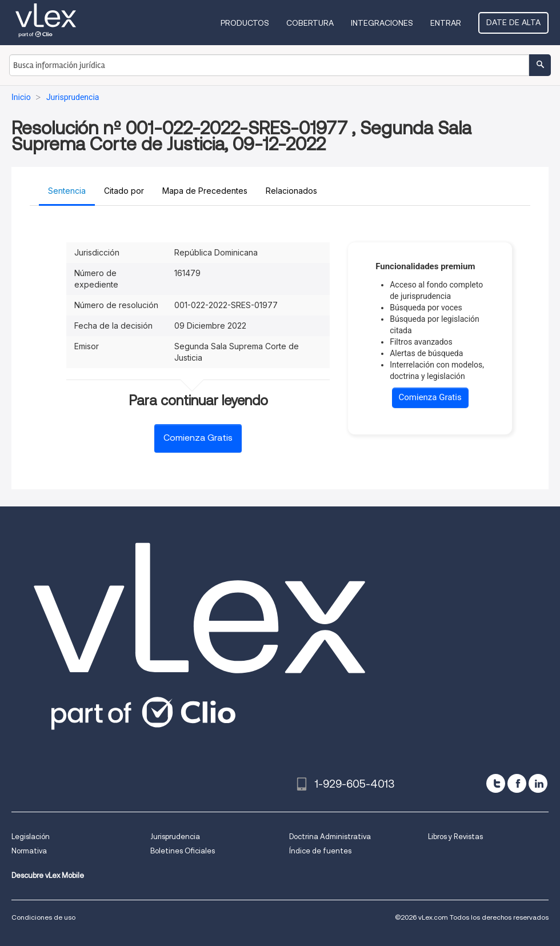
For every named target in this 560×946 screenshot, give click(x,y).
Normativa (29, 851)
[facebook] (517, 783)
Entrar (446, 23)
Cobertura (310, 23)
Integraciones (382, 23)
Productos (245, 23)
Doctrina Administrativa (330, 837)
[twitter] (496, 783)
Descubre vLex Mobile (48, 875)
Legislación (31, 837)
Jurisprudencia (175, 837)
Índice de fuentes (320, 851)
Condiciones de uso (43, 917)
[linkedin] (538, 783)
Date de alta (513, 22)
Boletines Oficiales (183, 851)
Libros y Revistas (455, 837)
